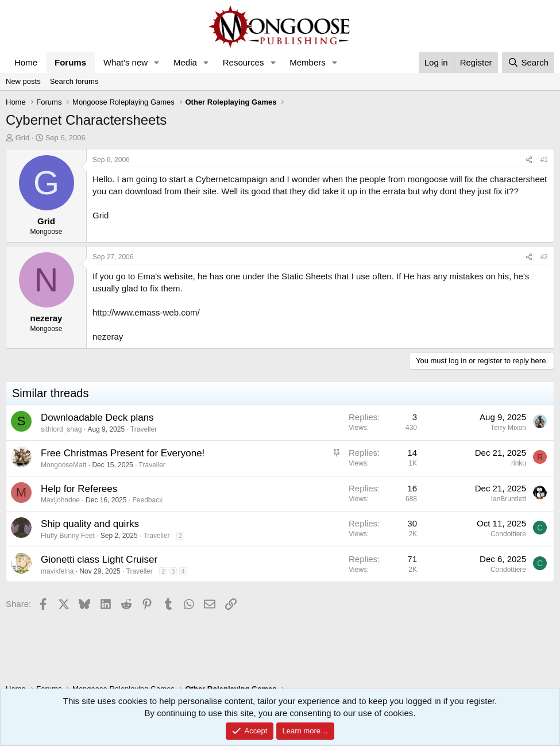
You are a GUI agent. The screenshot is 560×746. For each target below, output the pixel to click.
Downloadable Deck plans (97, 418)
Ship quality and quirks (90, 524)
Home (26, 62)
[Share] (529, 160)
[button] (157, 62)
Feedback (147, 500)
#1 (544, 160)
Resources (244, 62)
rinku (519, 463)
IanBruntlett (509, 499)
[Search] (528, 62)
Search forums (74, 81)
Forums (70, 62)
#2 (544, 257)
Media (185, 62)
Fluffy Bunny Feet (68, 536)
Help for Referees (79, 489)
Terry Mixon (508, 428)
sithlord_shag (61, 429)
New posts (23, 81)
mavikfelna (57, 571)
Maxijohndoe (60, 500)
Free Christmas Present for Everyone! (123, 453)
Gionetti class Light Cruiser (99, 559)
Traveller (144, 429)
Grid (23, 138)
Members (308, 62)
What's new (125, 62)
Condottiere (508, 534)
